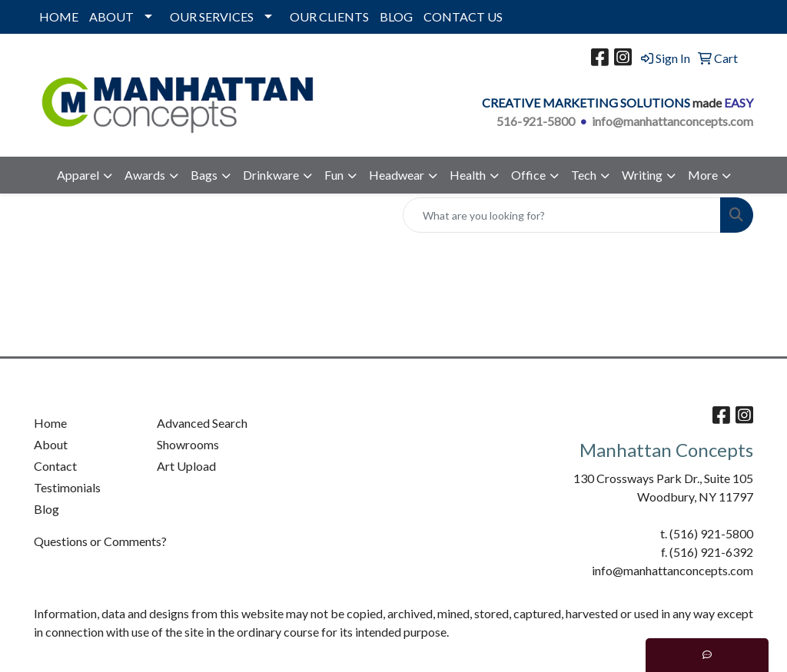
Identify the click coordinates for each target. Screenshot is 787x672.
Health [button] (468, 175)
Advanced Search (202, 423)
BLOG (396, 17)
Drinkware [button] (271, 175)
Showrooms (188, 444)
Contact (55, 466)
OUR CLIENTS (329, 17)
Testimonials (67, 487)
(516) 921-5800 (711, 533)
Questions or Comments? (100, 541)
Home (50, 423)
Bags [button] (204, 175)
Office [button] (528, 175)
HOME (59, 17)
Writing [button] (642, 175)
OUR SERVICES (212, 17)
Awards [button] (145, 175)
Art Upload (186, 466)
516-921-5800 (536, 121)
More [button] (703, 175)
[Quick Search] (562, 215)
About (51, 444)
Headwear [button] (397, 175)
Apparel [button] (78, 175)
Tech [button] (584, 175)
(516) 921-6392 (711, 552)
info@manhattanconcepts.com (672, 121)
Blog (46, 509)
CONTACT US (463, 17)
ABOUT (111, 17)
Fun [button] (334, 175)
